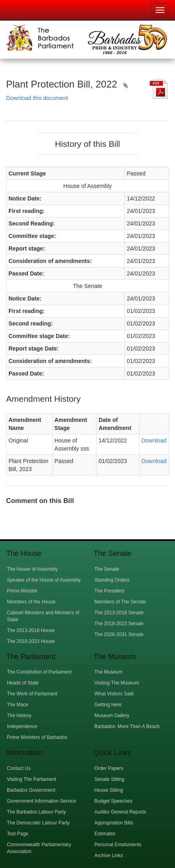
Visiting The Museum (117, 683)
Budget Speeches (114, 801)
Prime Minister (22, 591)
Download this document (37, 98)
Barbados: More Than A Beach (127, 726)
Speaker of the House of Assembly (44, 580)
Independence (22, 726)
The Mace (18, 705)
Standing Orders (112, 580)
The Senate (107, 569)
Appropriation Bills (114, 823)
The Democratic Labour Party (38, 823)
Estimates (105, 834)
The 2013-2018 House (31, 630)
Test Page (18, 834)
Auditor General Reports (120, 812)
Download (154, 440)
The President (110, 591)
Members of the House (31, 602)
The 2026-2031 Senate (119, 634)
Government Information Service (41, 801)
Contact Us (19, 768)
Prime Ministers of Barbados (37, 737)
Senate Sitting (110, 779)
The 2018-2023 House (31, 641)
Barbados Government (31, 790)
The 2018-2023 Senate (119, 624)
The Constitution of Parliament (39, 672)
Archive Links (109, 855)
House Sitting (109, 790)
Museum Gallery (112, 716)
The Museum (109, 672)
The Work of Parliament (32, 694)
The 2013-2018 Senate (119, 613)
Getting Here (108, 705)
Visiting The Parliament (32, 779)
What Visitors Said (114, 694)
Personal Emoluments (118, 845)
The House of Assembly (32, 569)
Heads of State (23, 683)
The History (19, 716)
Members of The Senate (120, 602)
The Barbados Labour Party (36, 812)
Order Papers (109, 768)
